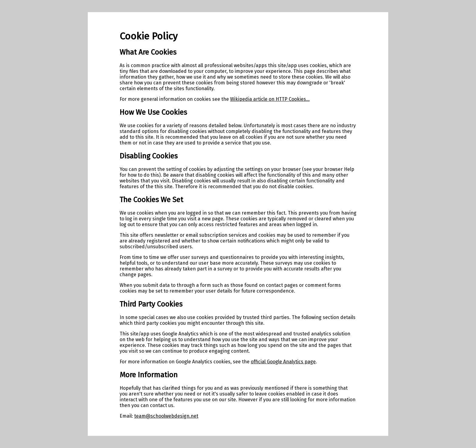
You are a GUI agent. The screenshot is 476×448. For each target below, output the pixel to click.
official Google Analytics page (283, 362)
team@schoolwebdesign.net (166, 416)
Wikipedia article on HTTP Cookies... (270, 99)
